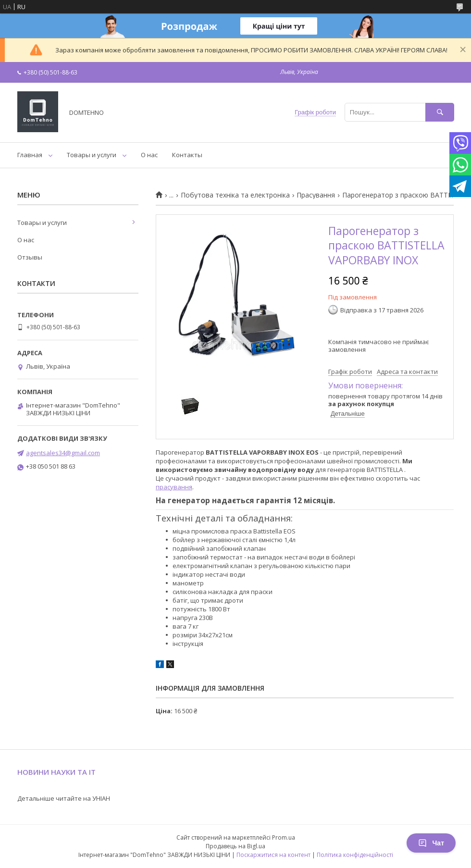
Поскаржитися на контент (273, 855)
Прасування (316, 195)
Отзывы (30, 257)
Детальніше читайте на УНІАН (64, 798)
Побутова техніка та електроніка (235, 195)
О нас (149, 155)
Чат (431, 843)
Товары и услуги (92, 155)
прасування (174, 487)
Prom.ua (284, 837)
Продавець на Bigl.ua (235, 846)
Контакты (187, 155)
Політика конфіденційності (355, 855)
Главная (30, 155)
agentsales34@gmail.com (63, 453)
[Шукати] (440, 112)
